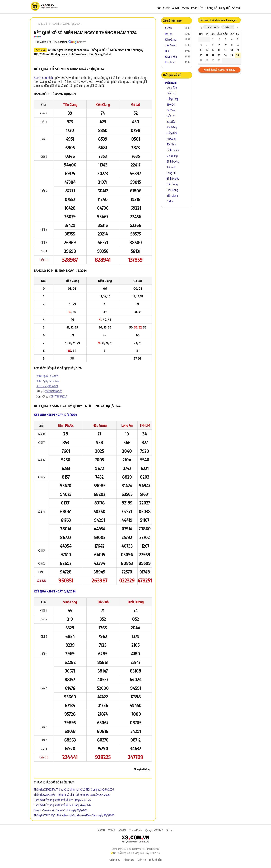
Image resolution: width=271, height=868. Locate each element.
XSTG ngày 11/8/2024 (47, 386)
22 (213, 55)
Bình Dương (136, 602)
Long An (127, 425)
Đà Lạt (136, 104)
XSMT (176, 8)
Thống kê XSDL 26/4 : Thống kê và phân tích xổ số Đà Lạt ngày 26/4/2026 (72, 795)
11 (232, 45)
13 (201, 50)
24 (226, 55)
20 (201, 55)
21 (207, 55)
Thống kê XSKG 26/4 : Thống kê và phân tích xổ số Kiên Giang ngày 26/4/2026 (74, 815)
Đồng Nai (172, 133)
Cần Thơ (171, 93)
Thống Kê (211, 8)
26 (238, 55)
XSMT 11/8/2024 (59, 396)
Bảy (232, 34)
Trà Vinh (103, 602)
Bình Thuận (173, 150)
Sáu (225, 34)
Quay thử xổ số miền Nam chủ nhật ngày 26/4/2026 (61, 810)
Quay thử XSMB (154, 830)
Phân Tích (197, 8)
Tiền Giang (70, 104)
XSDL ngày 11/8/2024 (47, 376)
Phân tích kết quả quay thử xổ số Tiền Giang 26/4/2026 (62, 805)
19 (238, 50)
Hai (201, 34)
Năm (219, 34)
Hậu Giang (100, 425)
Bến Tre (171, 116)
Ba (207, 34)
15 (213, 50)
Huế (167, 51)
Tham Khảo (136, 830)
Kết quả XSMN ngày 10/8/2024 (55, 415)
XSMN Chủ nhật (43, 78)
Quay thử (225, 8)
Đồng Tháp (173, 99)
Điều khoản (155, 860)
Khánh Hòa (171, 57)
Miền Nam (171, 83)
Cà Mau (171, 110)
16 (219, 50)
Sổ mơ (236, 8)
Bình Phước (66, 425)
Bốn (213, 34)
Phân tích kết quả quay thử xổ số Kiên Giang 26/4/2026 (62, 800)
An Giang (172, 139)
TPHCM (145, 425)
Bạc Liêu (171, 122)
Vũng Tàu (172, 87)
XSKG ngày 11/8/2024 (48, 381)
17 (225, 50)
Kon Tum (170, 62)
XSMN (185, 8)
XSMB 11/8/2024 (54, 391)
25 (232, 55)
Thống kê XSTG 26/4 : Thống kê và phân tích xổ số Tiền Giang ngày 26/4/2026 (74, 789)
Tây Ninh (171, 144)
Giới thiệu (115, 860)
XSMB (166, 8)
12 (238, 45)
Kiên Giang (103, 104)
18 (232, 50)
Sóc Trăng (172, 127)
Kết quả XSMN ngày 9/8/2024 (55, 591)
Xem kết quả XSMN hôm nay (219, 70)
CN (238, 34)
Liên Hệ (142, 860)
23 (219, 55)
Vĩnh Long (70, 602)
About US (129, 860)
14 (207, 50)
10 (225, 45)
